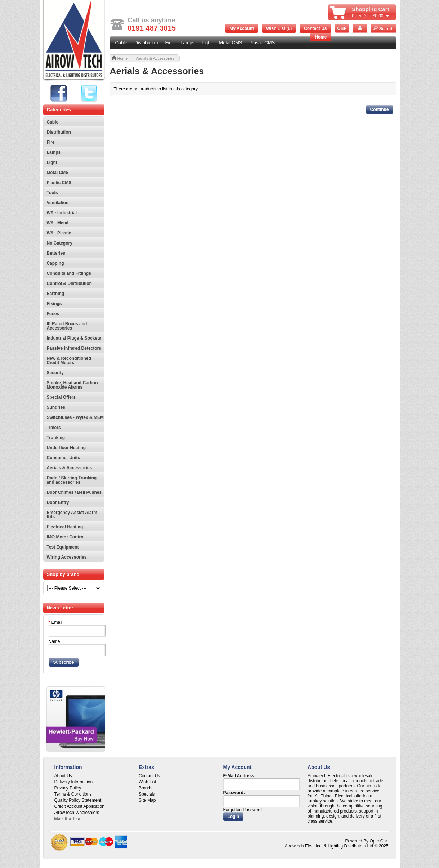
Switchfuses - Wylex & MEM (75, 417)
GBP (342, 28)
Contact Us (315, 28)
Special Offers (61, 397)
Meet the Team (69, 819)
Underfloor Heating (66, 448)
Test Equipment (63, 547)
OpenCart (379, 841)
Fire (169, 43)
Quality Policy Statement (78, 800)
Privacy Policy (68, 788)
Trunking (56, 438)
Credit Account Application (79, 806)
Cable (121, 43)
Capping (55, 263)
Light (207, 43)
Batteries (56, 253)
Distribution (146, 43)
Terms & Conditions (73, 794)
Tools (52, 193)
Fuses (53, 314)
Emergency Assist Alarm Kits (72, 515)
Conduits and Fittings (69, 273)
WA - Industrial (62, 213)
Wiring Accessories (67, 557)
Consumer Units (64, 458)
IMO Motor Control (66, 537)
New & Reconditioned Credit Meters (69, 361)
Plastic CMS (262, 43)
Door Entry (58, 502)
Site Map (147, 800)
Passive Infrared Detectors (74, 348)
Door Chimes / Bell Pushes (74, 492)
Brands (145, 788)
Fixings (54, 304)
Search (383, 28)
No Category (60, 243)
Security (55, 373)
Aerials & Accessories (70, 468)
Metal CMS (230, 43)
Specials (147, 794)
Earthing (56, 294)
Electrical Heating (65, 527)
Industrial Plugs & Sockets (74, 338)
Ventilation (58, 203)
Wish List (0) (279, 28)
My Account (242, 28)
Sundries (56, 407)
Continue (380, 109)
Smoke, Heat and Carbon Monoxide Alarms (72, 385)
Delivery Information (74, 782)
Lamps (187, 43)
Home (321, 37)
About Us (63, 776)
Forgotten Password (243, 810)
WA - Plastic (59, 233)
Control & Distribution (69, 283)
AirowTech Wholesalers (77, 813)
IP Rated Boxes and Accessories (67, 326)
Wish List (147, 782)
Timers (54, 428)
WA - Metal (58, 223)
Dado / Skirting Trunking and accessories (72, 480)
